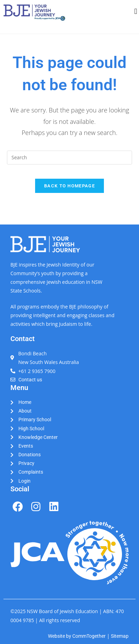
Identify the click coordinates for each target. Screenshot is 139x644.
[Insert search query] (69, 158)
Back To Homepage (69, 186)
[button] (136, 12)
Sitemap (120, 636)
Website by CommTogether (77, 636)
